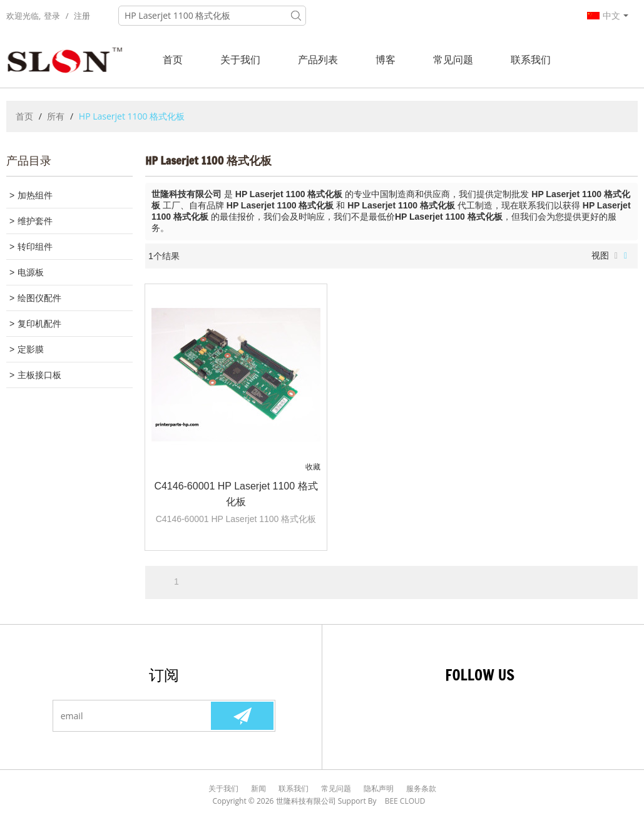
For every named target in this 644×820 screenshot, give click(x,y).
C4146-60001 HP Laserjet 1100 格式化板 (236, 494)
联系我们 (531, 59)
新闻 (258, 788)
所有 (56, 116)
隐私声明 (379, 788)
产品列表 (318, 59)
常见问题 (453, 59)
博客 (386, 59)
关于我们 (240, 59)
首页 (173, 59)
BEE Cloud (405, 801)
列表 (616, 256)
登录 (52, 16)
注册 (82, 16)
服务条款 (421, 788)
